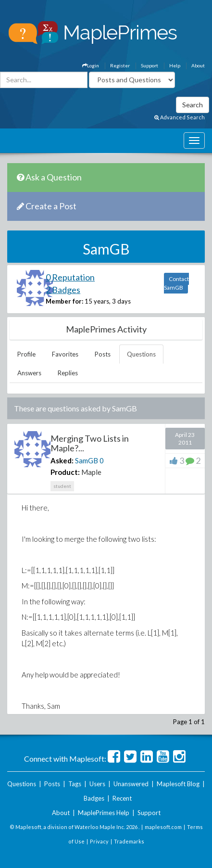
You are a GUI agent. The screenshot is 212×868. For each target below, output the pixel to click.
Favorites (65, 354)
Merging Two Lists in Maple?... (90, 443)
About (198, 65)
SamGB (87, 460)
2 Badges (63, 290)
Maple (91, 472)
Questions (141, 354)
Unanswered (131, 784)
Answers (29, 373)
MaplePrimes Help (104, 813)
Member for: (64, 301)
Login (91, 65)
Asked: (62, 460)
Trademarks (129, 841)
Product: (65, 472)
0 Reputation (70, 277)
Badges (94, 798)
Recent (122, 798)
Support (150, 65)
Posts (103, 354)
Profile (26, 354)
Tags (75, 784)
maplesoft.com (163, 827)
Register (120, 65)
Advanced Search (180, 117)
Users (97, 784)
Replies (68, 373)
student (62, 486)
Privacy (99, 841)
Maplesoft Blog (178, 784)
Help (175, 65)
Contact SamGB (176, 283)
